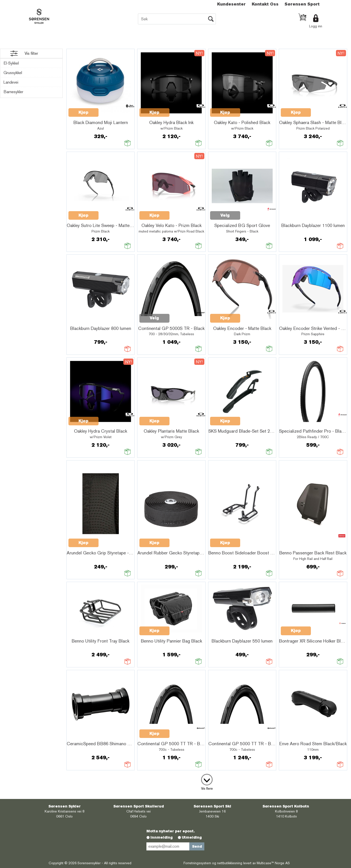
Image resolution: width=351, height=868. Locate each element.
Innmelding (162, 837)
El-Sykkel (11, 63)
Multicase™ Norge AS (273, 863)
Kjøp (83, 112)
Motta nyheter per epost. (170, 831)
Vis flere (207, 788)
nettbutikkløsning (230, 863)
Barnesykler (13, 92)
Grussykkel (13, 73)
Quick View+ (112, 110)
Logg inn (316, 26)
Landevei (11, 82)
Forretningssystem (197, 863)
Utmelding (192, 837)
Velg (225, 215)
